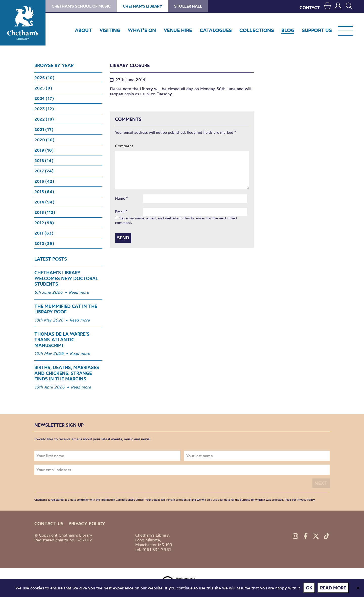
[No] (358, 588)
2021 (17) (44, 129)
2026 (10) (44, 78)
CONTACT (310, 7)
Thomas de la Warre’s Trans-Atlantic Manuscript (62, 340)
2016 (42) (44, 181)
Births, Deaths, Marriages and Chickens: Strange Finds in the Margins (67, 373)
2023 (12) (44, 109)
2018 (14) (44, 160)
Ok (309, 588)
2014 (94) (44, 202)
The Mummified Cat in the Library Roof (66, 309)
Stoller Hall (188, 6)
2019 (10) (44, 150)
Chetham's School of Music (81, 6)
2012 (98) (44, 223)
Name (121, 198)
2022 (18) (44, 119)
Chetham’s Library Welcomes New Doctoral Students (66, 278)
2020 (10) (44, 140)
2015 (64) (44, 192)
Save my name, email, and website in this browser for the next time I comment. (176, 220)
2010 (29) (44, 243)
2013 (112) (45, 212)
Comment (124, 146)
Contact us (49, 524)
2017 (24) (44, 171)
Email (121, 212)
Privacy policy (87, 524)
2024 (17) (44, 98)
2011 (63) (44, 233)
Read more (79, 292)
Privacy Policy (306, 500)
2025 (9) (43, 88)
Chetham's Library (23, 23)
